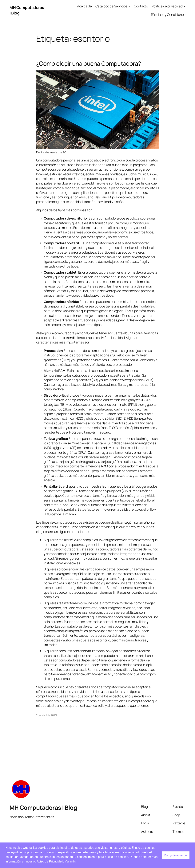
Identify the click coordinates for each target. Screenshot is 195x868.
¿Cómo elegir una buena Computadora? (89, 63)
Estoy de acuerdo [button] (176, 855)
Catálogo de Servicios (111, 6)
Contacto (141, 6)
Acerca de (84, 6)
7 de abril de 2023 (46, 715)
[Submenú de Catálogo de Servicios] (129, 6)
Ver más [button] (70, 861)
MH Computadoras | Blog (43, 807)
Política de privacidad (167, 6)
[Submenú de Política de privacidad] (185, 6)
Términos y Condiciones (168, 14)
